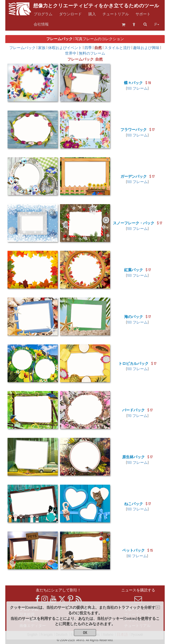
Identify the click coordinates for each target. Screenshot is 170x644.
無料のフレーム (92, 53)
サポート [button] (143, 14)
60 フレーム (137, 556)
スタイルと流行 (118, 48)
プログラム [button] (43, 14)
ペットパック (133, 550)
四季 (89, 48)
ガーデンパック (134, 177)
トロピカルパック (133, 364)
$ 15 (150, 550)
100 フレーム (137, 88)
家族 (42, 48)
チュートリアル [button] (116, 14)
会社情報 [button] (41, 24)
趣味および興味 (147, 48)
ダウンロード (70, 14)
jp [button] (157, 24)
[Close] (158, 607)
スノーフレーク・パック (134, 223)
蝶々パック (133, 83)
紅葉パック (134, 270)
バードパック (133, 410)
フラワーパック (134, 130)
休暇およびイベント (65, 48)
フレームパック (23, 48)
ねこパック (134, 504)
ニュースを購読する (138, 595)
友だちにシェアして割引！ (58, 590)
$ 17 (152, 130)
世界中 (71, 53)
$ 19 (148, 83)
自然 (99, 48)
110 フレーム (137, 416)
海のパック (134, 317)
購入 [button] (92, 14)
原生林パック (133, 457)
